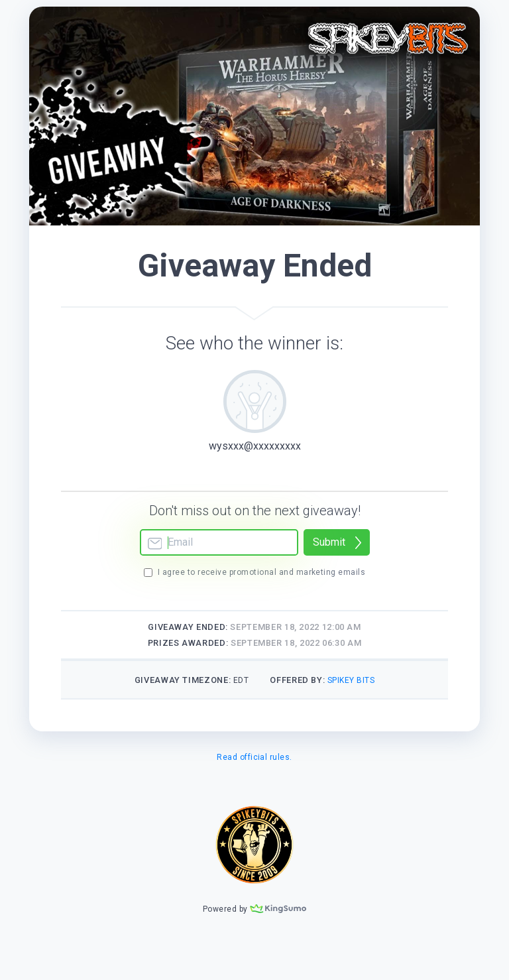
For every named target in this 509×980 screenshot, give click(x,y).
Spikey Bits (351, 680)
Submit (329, 542)
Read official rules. (254, 757)
